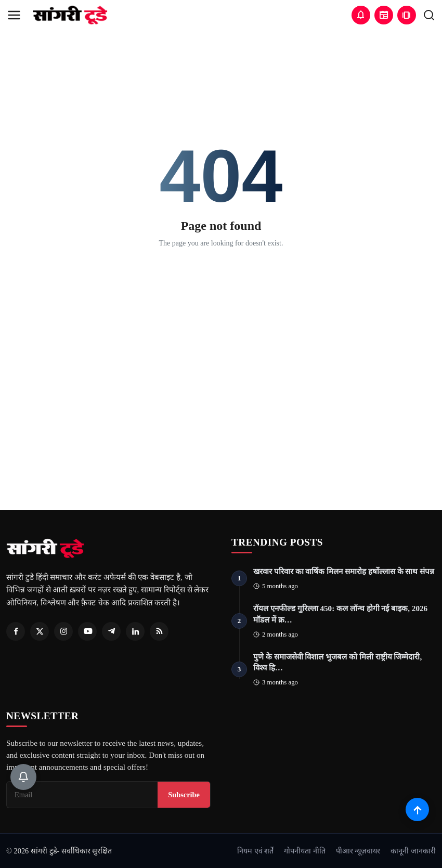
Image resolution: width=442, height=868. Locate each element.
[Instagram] (63, 631)
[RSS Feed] (159, 631)
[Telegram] (111, 631)
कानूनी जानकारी (413, 851)
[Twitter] (40, 631)
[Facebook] (16, 631)
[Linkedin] (135, 631)
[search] (429, 15)
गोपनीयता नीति (305, 851)
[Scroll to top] (417, 809)
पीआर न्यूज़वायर (358, 851)
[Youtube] (87, 631)
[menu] (14, 15)
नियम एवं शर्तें (255, 851)
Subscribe (184, 795)
